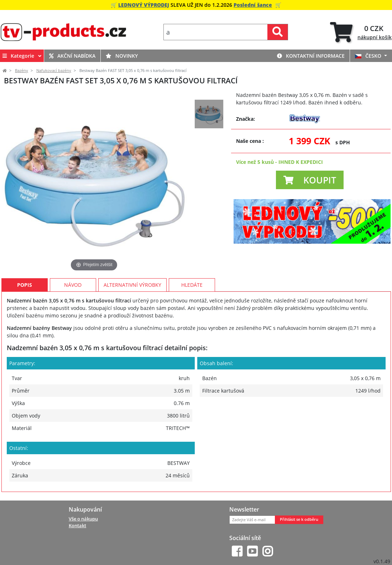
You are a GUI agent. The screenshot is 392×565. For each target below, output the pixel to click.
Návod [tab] (73, 285)
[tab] (361, 32)
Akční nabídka (72, 56)
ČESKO (369, 56)
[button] (310, 180)
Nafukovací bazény (54, 71)
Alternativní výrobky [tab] (132, 285)
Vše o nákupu (83, 519)
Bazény (22, 71)
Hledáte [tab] (192, 285)
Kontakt (77, 525)
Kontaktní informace (311, 56)
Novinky (122, 56)
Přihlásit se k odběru (299, 519)
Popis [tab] (25, 285)
